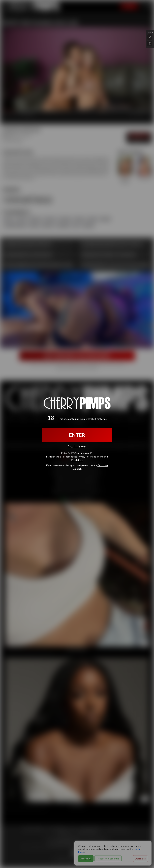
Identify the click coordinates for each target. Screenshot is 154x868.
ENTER (77, 435)
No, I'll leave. (77, 446)
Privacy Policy (85, 457)
